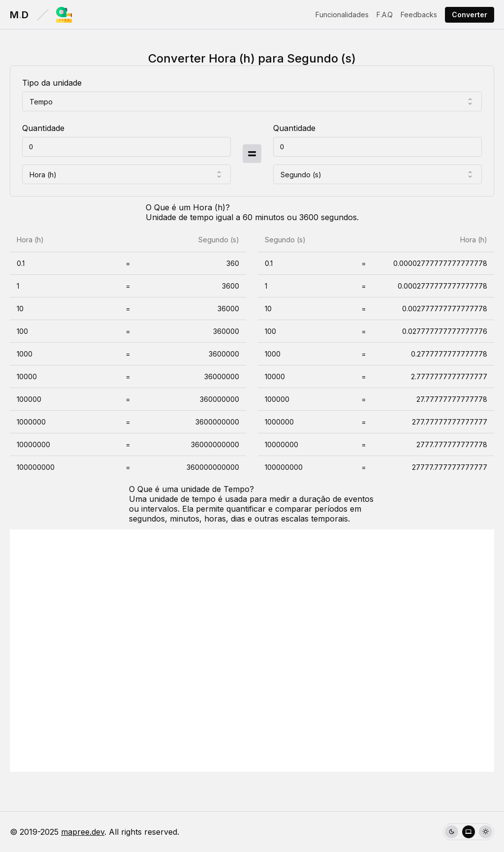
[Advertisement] (252, 651)
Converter (470, 15)
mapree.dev (83, 832)
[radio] (452, 832)
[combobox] (252, 101)
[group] (469, 832)
